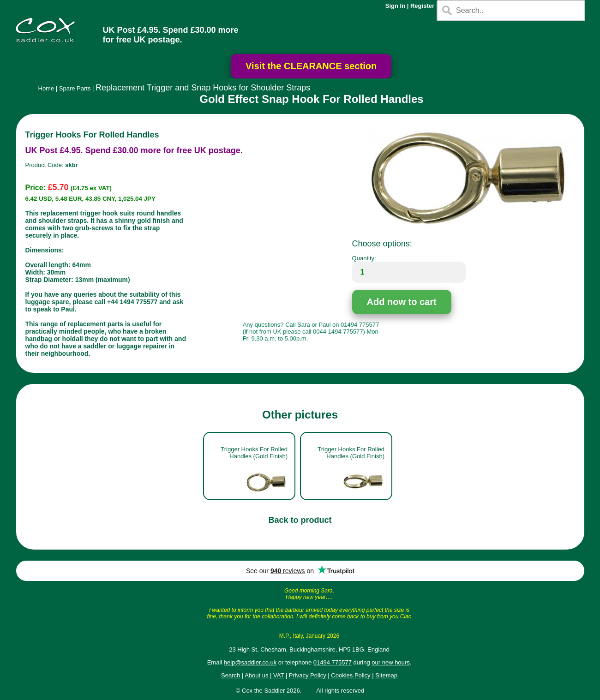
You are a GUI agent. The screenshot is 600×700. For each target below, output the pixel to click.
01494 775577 (333, 662)
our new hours (390, 662)
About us (256, 675)
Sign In (395, 6)
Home (46, 88)
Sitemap (386, 675)
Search (231, 675)
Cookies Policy (351, 675)
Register (422, 6)
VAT (279, 675)
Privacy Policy (308, 675)
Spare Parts (75, 88)
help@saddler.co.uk (250, 662)
